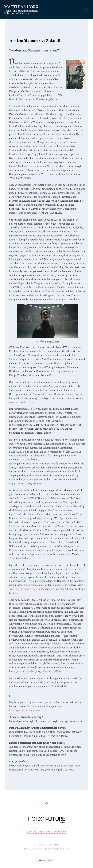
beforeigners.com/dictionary (25, 710)
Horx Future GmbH (45, 845)
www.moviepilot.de (52, 341)
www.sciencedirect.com (22, 402)
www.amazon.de (76, 91)
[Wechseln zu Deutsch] (45, 860)
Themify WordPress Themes (57, 849)
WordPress (39, 849)
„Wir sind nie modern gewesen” (26, 589)
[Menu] (86, 10)
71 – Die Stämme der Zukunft (35, 40)
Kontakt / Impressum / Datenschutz (46, 832)
